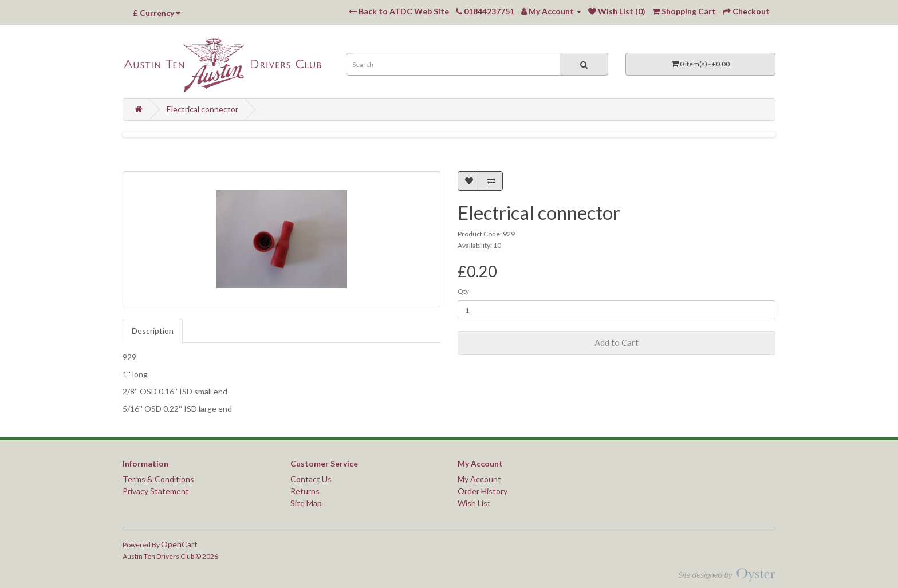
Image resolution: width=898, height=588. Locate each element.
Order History (483, 491)
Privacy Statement (156, 491)
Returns (305, 491)
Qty (463, 291)
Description (153, 331)
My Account (479, 479)
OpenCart (179, 544)
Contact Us (311, 479)
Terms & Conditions (158, 479)
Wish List (474, 503)
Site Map (306, 503)
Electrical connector (202, 109)
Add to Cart (617, 342)
